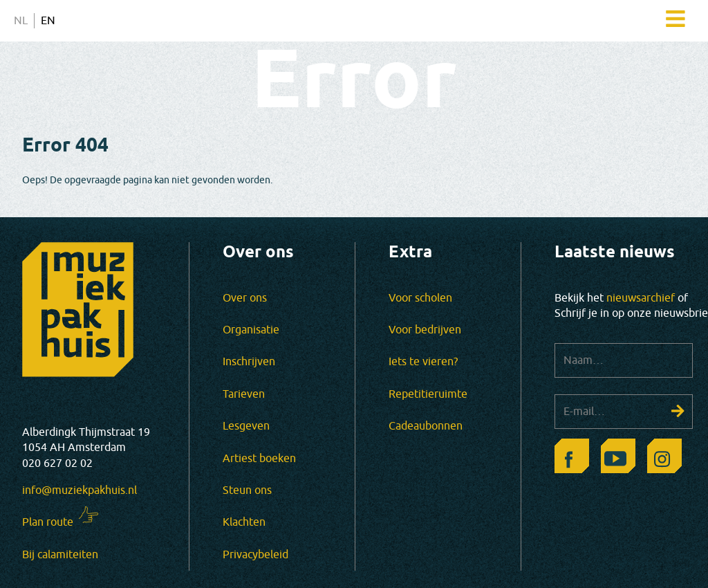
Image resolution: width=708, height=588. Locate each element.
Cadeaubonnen (426, 426)
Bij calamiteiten (60, 555)
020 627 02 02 (57, 463)
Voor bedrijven (425, 330)
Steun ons (247, 490)
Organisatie (251, 330)
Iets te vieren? (423, 362)
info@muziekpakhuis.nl (80, 490)
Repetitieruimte (428, 394)
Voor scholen (420, 298)
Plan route (48, 522)
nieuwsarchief (641, 298)
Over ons (245, 298)
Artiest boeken (259, 459)
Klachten (244, 522)
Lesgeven (246, 426)
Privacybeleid (255, 555)
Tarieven (244, 394)
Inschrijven (249, 362)
